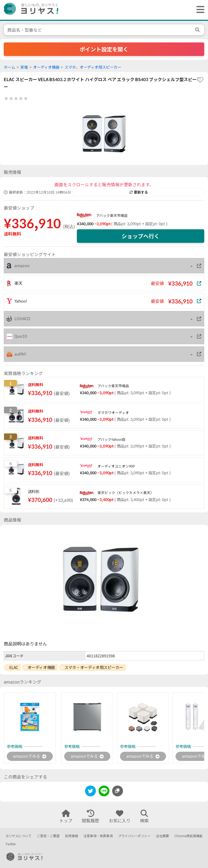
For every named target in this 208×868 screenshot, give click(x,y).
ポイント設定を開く (104, 49)
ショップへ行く (141, 236)
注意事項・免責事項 (98, 836)
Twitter (11, 844)
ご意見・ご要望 (48, 836)
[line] (104, 792)
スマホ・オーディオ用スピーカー (94, 667)
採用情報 (71, 836)
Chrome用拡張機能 (188, 836)
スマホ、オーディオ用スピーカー (93, 67)
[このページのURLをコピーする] (118, 791)
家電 (24, 67)
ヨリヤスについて (18, 836)
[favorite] (200, 80)
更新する (139, 192)
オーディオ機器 (46, 67)
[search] (198, 30)
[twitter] (90, 792)
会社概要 (162, 836)
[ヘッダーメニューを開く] (199, 10)
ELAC (14, 667)
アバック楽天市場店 (112, 216)
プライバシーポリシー (134, 836)
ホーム (9, 67)
